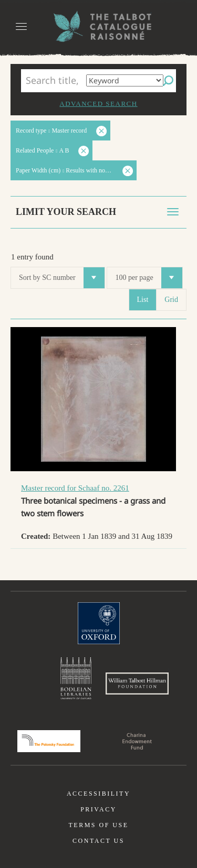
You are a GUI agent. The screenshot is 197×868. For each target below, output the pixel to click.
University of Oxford (99, 623)
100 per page (148, 278)
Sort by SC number (62, 278)
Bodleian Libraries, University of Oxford (76, 678)
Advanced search (98, 104)
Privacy (98, 809)
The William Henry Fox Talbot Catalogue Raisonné (99, 26)
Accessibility (98, 794)
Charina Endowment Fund (137, 741)
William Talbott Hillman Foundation (137, 683)
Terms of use (98, 825)
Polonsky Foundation (49, 741)
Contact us (98, 841)
